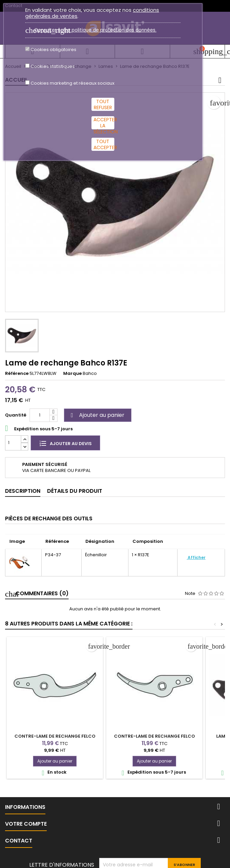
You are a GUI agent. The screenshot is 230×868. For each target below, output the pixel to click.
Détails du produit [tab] (75, 491)
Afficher (196, 557)
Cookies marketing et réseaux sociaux (72, 83)
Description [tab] (23, 491)
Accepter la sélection (104, 123)
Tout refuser (103, 104)
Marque (72, 374)
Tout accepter (104, 144)
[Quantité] (40, 415)
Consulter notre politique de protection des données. (95, 30)
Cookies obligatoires (53, 50)
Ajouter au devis (65, 443)
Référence (17, 374)
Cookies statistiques (53, 67)
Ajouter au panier (97, 415)
